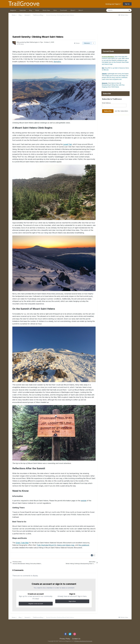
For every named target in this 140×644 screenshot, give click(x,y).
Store (55, 10)
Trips (41, 42)
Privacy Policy (65, 639)
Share (77, 43)
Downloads (64, 10)
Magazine (13, 10)
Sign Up (127, 4)
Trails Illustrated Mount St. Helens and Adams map (55, 545)
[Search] (117, 10)
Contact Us (76, 639)
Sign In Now (72, 601)
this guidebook (84, 545)
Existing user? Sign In (113, 4)
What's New (46, 10)
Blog (31, 10)
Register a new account (36, 604)
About (73, 10)
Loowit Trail (67, 144)
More (81, 10)
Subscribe (23, 10)
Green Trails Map (22, 543)
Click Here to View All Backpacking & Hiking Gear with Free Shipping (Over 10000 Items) (113, 85)
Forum (37, 10)
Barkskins (57, 62)
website (84, 501)
